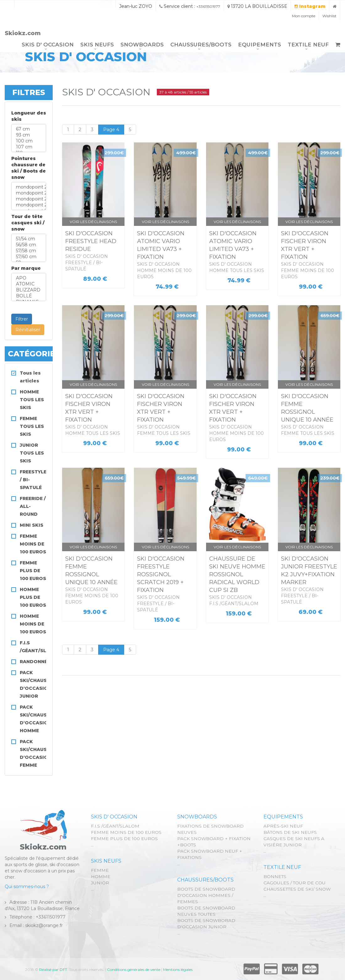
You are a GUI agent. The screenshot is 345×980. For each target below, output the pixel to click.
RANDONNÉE (35, 662)
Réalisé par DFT (53, 969)
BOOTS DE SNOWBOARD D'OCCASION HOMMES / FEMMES (206, 895)
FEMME (100, 870)
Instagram (310, 6)
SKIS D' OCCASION (48, 45)
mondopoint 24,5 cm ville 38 (29, 187)
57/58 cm (29, 251)
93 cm (29, 135)
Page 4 (111, 130)
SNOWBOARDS (142, 45)
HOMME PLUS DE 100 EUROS (33, 597)
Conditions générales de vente (134, 969)
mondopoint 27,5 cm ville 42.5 (29, 205)
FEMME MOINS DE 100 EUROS (33, 544)
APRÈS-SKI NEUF (283, 826)
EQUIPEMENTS (260, 45)
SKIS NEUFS (97, 45)
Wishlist (329, 16)
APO (29, 278)
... (92, 845)
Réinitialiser (28, 330)
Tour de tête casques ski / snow (28, 223)
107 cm (29, 147)
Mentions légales (178, 969)
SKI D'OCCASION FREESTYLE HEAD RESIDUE (91, 241)
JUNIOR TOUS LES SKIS (32, 453)
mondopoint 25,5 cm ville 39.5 (29, 193)
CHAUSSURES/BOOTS (201, 45)
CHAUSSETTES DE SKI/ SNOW (297, 889)
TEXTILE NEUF (308, 45)
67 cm (29, 129)
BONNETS (275, 876)
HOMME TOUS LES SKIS (32, 400)
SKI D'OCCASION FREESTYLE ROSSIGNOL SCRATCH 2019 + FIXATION (161, 574)
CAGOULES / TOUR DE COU (295, 883)
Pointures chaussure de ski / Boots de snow (29, 168)
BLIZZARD (29, 290)
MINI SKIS (32, 525)
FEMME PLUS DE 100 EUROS (33, 571)
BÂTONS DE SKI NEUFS (290, 832)
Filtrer (22, 319)
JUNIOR (100, 883)
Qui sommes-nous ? (27, 887)
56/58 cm (29, 245)
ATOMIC (29, 284)
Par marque (26, 268)
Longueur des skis (29, 116)
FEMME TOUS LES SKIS (32, 426)
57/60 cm (29, 257)
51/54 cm (29, 239)
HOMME (101, 876)
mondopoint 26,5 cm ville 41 (29, 199)
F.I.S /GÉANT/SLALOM (115, 826)
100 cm (29, 141)
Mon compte (304, 16)
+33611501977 (208, 6)
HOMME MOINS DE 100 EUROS (33, 624)
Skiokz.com (23, 33)
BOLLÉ (29, 296)
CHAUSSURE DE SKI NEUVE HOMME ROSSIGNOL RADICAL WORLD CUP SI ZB (237, 574)
